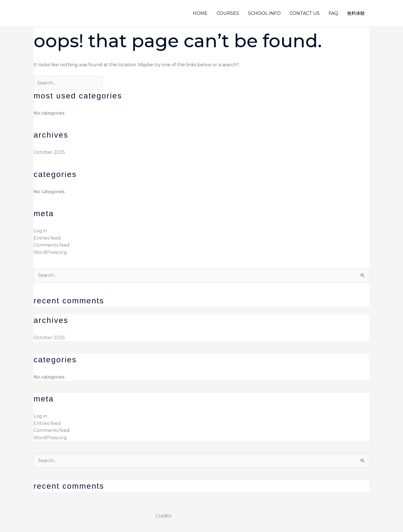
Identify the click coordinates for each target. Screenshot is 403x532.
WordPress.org (50, 252)
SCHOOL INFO (264, 13)
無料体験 (356, 13)
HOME (200, 13)
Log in (40, 231)
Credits (163, 516)
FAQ (333, 13)
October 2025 (49, 152)
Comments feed (52, 245)
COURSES (228, 13)
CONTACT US (305, 13)
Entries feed (47, 238)
